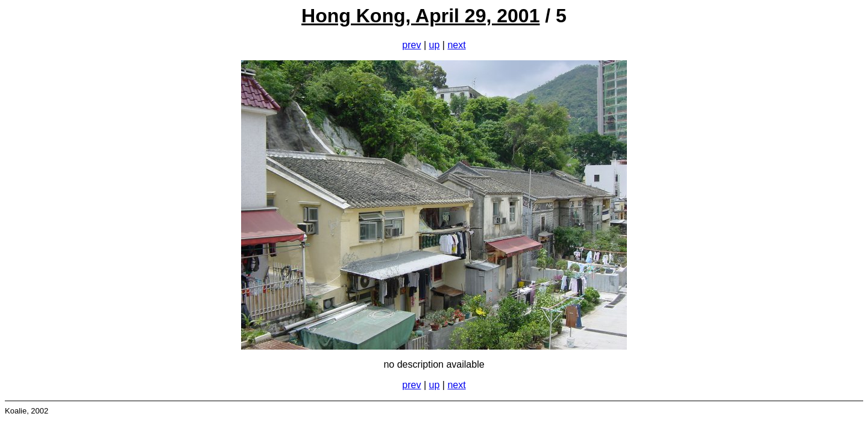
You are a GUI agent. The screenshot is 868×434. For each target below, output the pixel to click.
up (435, 45)
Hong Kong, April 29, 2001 (420, 16)
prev (411, 45)
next (456, 45)
